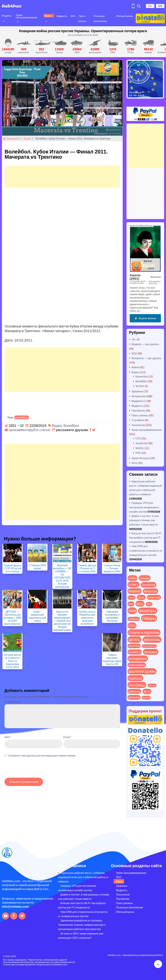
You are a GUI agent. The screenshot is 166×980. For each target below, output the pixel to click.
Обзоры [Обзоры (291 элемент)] (149, 618)
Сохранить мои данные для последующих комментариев (42, 755)
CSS (138, 438)
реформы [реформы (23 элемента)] (134, 691)
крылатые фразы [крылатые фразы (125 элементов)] (142, 671)
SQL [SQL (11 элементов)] (149, 604)
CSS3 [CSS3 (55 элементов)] (133, 578)
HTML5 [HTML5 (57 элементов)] (134, 585)
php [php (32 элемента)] (131, 604)
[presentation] (29, 769)
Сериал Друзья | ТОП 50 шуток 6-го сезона (12, 568)
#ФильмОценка (124, 16)
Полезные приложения (129, 907)
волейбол (22, 417)
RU (150, 6)
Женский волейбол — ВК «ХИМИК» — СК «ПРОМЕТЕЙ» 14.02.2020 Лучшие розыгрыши (62, 576)
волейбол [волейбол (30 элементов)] (135, 652)
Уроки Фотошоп (141, 458)
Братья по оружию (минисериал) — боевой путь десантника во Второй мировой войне (62, 621)
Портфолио (138, 410)
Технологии (138, 425)
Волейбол (71, 425)
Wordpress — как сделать (147, 358)
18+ (134, 339)
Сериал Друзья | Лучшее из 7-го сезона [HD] (87, 568)
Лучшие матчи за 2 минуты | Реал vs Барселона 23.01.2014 (12, 661)
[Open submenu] (4, 21)
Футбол (140, 386)
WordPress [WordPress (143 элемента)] (148, 611)
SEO (73, 16)
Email (67, 737)
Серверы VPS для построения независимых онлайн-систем (144, 507)
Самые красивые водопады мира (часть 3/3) (112, 659)
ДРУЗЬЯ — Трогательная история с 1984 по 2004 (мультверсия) (13, 618)
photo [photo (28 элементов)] (141, 597)
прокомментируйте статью (29, 430)
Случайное (138, 420)
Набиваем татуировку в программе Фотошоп (112, 616)
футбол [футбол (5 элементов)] (146, 698)
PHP (138, 453)
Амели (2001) (135, 277)
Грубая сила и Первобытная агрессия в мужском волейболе (87, 618)
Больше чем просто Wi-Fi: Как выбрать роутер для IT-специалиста (146, 538)
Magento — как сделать (145, 344)
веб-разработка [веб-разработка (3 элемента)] (149, 646)
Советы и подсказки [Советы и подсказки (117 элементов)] (144, 632)
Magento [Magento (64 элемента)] (135, 591)
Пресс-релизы (140, 415)
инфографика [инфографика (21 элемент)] (137, 665)
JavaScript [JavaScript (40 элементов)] (149, 585)
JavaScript (142, 443)
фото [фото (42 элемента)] (147, 691)
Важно (135, 367)
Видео (48, 16)
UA (160, 6)
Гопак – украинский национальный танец (37, 616)
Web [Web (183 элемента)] (132, 611)
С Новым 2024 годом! (37, 567)
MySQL (140, 448)
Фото (135, 463)
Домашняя (11, 138)
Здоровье (137, 391)
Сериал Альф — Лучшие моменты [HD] (112, 568)
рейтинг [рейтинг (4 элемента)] (152, 685)
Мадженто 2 (139, 401)
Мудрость (62, 16)
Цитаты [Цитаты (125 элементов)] (134, 639)
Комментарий (13, 702)
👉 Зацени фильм (145, 318)
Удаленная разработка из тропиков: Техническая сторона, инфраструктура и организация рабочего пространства (82, 925)
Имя (8, 737)
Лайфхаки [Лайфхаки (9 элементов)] (134, 619)
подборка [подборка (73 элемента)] (135, 678)
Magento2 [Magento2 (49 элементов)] (150, 591)
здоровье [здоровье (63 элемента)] (151, 652)
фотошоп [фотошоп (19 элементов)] (134, 697)
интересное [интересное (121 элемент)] (138, 659)
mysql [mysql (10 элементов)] (132, 598)
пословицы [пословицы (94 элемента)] (137, 685)
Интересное (139, 396)
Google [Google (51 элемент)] (145, 578)
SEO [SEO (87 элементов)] (140, 604)
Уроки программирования (26, 16)
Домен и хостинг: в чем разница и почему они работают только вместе (144, 520)
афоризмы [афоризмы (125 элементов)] (152, 639)
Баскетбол (142, 376)
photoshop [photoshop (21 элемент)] (154, 597)
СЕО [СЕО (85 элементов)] (132, 625)
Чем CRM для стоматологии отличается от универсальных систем (146, 550)
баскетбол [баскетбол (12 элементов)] (134, 646)
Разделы (6, 16)
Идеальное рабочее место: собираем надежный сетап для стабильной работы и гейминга (83, 877)
